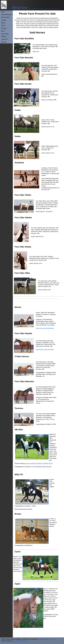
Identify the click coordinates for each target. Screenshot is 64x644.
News (3, 31)
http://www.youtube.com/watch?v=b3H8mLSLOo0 (38, 463)
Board (3, 23)
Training (4, 20)
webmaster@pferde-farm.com (47, 639)
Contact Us (4, 39)
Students (4, 37)
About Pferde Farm (7, 15)
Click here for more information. (45, 328)
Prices (3, 26)
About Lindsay (5, 17)
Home (3, 12)
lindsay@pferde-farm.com (20, 641)
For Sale (4, 28)
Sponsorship (5, 34)
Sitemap (4, 42)
